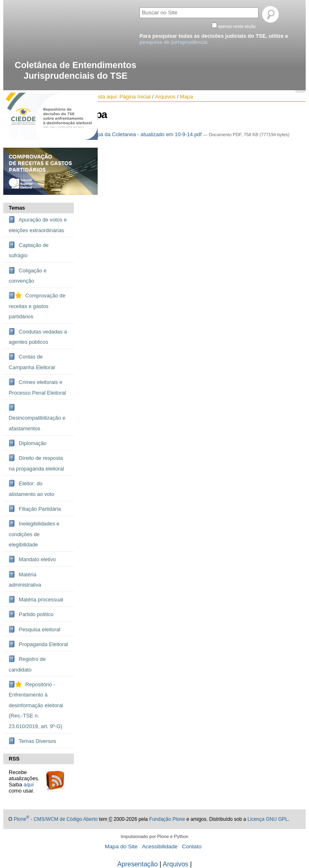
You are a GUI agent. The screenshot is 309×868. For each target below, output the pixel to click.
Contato (192, 846)
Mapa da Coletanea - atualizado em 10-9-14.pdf (143, 134)
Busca (139, 6)
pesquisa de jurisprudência (174, 42)
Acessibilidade (160, 846)
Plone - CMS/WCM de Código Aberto (56, 819)
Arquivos (165, 97)
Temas (17, 208)
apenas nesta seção (237, 26)
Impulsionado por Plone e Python (154, 836)
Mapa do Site (121, 846)
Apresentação (138, 864)
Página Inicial (135, 97)
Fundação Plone (167, 819)
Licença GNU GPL (268, 819)
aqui (29, 785)
